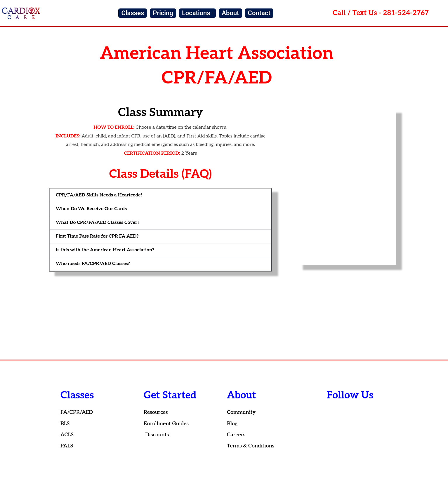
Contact (259, 13)
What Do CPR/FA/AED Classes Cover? (98, 223)
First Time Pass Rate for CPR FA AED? (97, 236)
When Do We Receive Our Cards (91, 209)
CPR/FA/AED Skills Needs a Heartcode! (99, 195)
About (230, 13)
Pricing (163, 13)
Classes (133, 13)
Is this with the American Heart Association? (105, 250)
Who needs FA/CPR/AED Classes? (93, 264)
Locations (197, 13)
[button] (160, 195)
